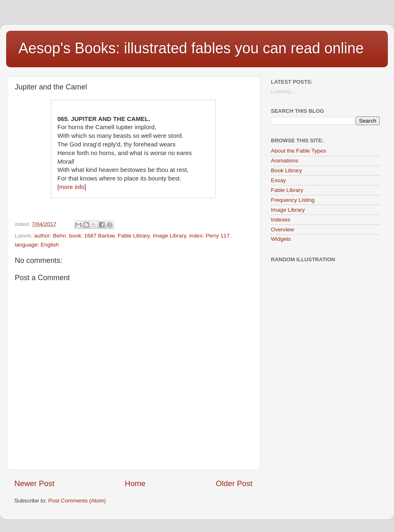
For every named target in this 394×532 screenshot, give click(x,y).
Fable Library (134, 236)
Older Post (234, 483)
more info (72, 187)
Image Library (170, 236)
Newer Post (34, 483)
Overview (282, 229)
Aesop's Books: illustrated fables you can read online (191, 48)
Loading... (283, 91)
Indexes (281, 220)
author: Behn (50, 236)
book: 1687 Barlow (92, 236)
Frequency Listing (293, 200)
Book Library (286, 170)
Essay (278, 180)
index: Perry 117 (209, 236)
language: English (37, 245)
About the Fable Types (299, 151)
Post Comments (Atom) (77, 501)
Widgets (281, 239)
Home (135, 483)
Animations (285, 161)
